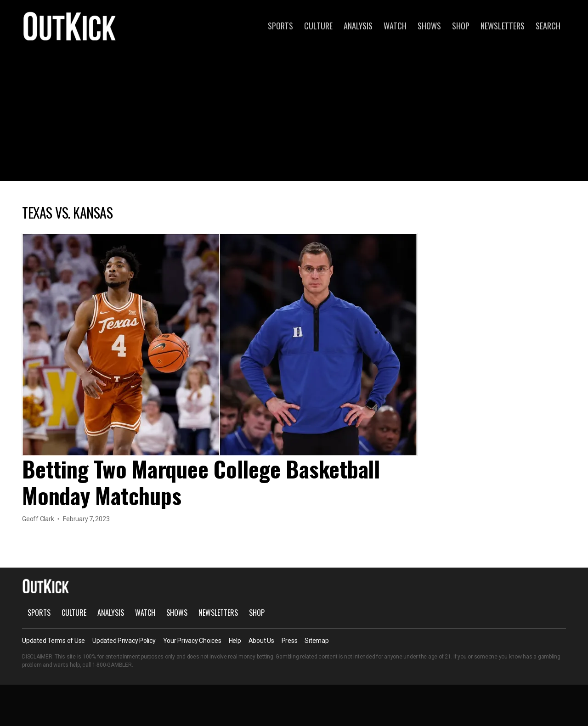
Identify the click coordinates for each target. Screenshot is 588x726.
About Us (261, 641)
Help (235, 641)
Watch (395, 26)
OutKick (70, 26)
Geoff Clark (38, 519)
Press (290, 641)
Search (548, 26)
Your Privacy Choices (192, 641)
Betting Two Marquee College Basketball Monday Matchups (201, 482)
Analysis (358, 26)
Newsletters (503, 26)
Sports (280, 26)
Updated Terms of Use (54, 641)
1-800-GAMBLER (112, 665)
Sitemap (317, 641)
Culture (318, 26)
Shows (429, 26)
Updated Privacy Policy (124, 641)
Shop (461, 26)
